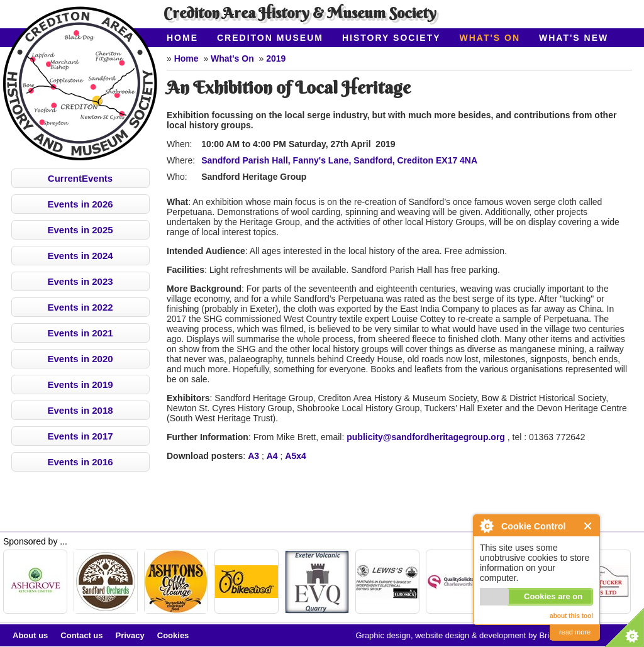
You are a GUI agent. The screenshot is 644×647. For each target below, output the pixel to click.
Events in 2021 (80, 333)
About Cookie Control (486, 526)
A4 (272, 456)
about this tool (571, 616)
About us (30, 635)
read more (575, 632)
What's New (574, 38)
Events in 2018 (80, 410)
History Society (391, 38)
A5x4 (295, 456)
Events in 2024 (80, 256)
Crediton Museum (270, 38)
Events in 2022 (80, 307)
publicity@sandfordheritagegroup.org (426, 437)
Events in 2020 (80, 359)
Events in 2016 (80, 462)
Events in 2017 (80, 436)
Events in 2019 (80, 384)
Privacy (130, 635)
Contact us (81, 635)
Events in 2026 (80, 204)
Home (182, 38)
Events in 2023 (80, 281)
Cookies (173, 635)
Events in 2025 (80, 230)
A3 (253, 456)
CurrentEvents (80, 178)
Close (588, 526)
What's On (490, 38)
